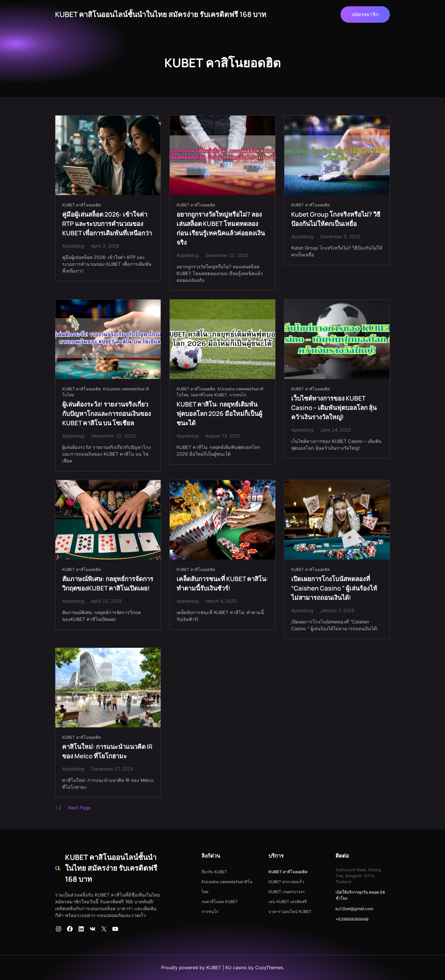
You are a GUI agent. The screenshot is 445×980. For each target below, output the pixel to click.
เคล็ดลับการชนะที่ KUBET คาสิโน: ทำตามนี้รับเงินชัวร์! (222, 584)
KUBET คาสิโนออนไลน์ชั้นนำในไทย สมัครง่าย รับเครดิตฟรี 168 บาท (161, 14)
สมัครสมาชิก (365, 14)
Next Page (79, 808)
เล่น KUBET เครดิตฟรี (288, 902)
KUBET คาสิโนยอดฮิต (81, 205)
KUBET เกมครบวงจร (287, 892)
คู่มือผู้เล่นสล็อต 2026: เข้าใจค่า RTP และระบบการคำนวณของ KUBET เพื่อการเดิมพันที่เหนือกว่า (107, 224)
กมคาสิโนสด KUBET (209, 395)
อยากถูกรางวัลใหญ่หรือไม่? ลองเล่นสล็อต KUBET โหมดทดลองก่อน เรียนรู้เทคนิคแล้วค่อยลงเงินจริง (221, 228)
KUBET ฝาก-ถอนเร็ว (286, 882)
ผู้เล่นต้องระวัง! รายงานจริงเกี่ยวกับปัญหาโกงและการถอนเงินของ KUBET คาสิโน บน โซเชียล (107, 414)
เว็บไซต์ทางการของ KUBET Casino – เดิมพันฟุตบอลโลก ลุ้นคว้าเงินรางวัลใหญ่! (334, 408)
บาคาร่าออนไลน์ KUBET (290, 911)
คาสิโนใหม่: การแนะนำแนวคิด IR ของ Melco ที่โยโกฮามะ (107, 751)
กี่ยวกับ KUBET (214, 872)
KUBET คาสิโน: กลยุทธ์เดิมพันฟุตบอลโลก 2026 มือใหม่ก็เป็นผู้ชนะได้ (219, 414)
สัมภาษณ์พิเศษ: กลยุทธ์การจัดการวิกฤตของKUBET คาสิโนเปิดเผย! (108, 584)
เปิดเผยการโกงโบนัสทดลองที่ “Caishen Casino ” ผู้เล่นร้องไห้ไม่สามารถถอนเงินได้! (334, 588)
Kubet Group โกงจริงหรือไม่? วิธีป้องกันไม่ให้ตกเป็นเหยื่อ (336, 219)
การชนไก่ (238, 395)
